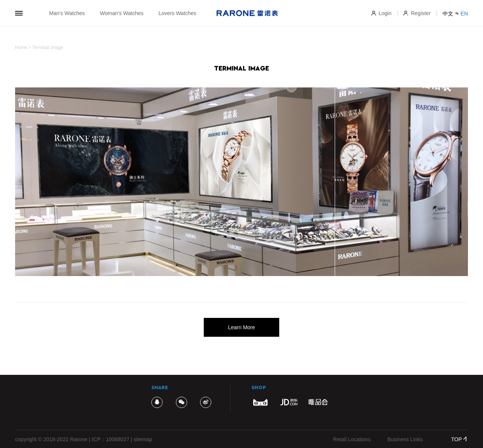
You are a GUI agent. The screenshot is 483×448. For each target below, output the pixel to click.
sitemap (143, 439)
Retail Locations (352, 439)
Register (417, 13)
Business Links (405, 439)
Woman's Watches (122, 13)
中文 (448, 14)
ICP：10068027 (111, 439)
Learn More (241, 327)
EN (464, 14)
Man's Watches (67, 13)
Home (21, 48)
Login (381, 13)
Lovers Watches (177, 13)
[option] (241, 182)
